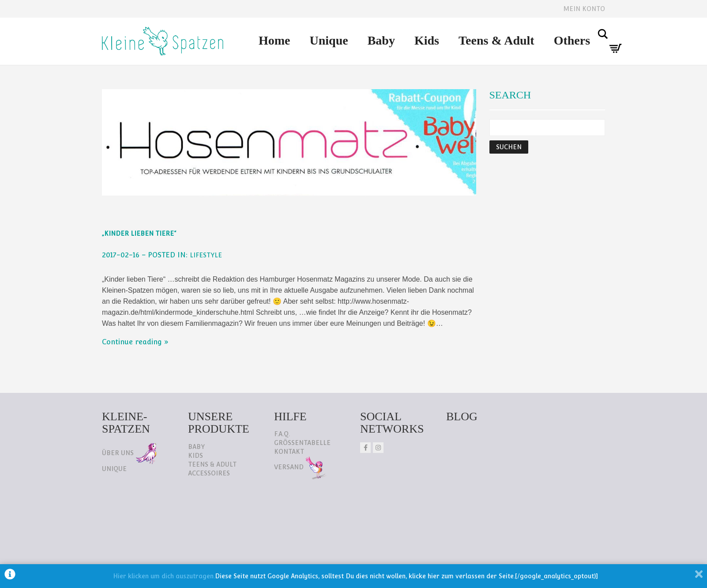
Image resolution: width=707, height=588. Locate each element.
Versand (300, 467)
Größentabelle (302, 443)
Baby (381, 40)
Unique (329, 40)
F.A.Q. (282, 434)
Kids (427, 40)
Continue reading (132, 342)
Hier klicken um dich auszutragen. (164, 576)
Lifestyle (206, 255)
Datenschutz (129, 535)
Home (275, 40)
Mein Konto (584, 9)
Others (572, 40)
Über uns (129, 453)
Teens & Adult (496, 40)
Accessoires (209, 473)
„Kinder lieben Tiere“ (139, 234)
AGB (233, 535)
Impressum (190, 535)
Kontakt (289, 452)
